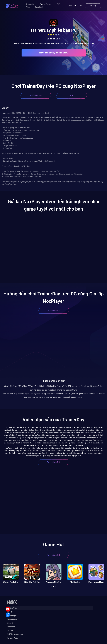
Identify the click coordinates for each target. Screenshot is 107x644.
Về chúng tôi (12, 616)
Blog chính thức (14, 619)
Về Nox (10, 612)
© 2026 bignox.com (15, 634)
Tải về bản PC (35, 96)
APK (71, 96)
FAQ (59, 4)
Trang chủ (30, 4)
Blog (28, 7)
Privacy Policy (13, 638)
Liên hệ (10, 623)
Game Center (46, 4)
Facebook (39, 7)
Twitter (10, 631)
